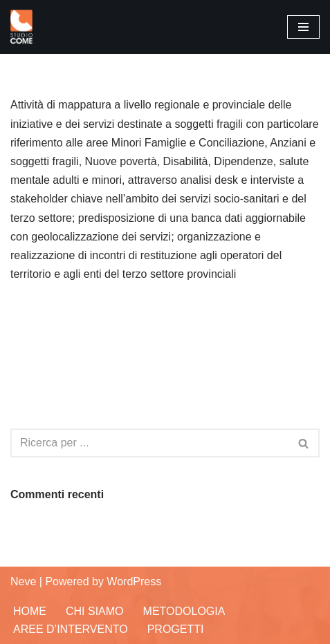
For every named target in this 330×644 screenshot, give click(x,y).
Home (30, 611)
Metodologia (184, 611)
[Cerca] (149, 443)
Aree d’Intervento (71, 629)
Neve (23, 581)
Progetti (176, 629)
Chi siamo (95, 611)
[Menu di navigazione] (303, 27)
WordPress (134, 581)
